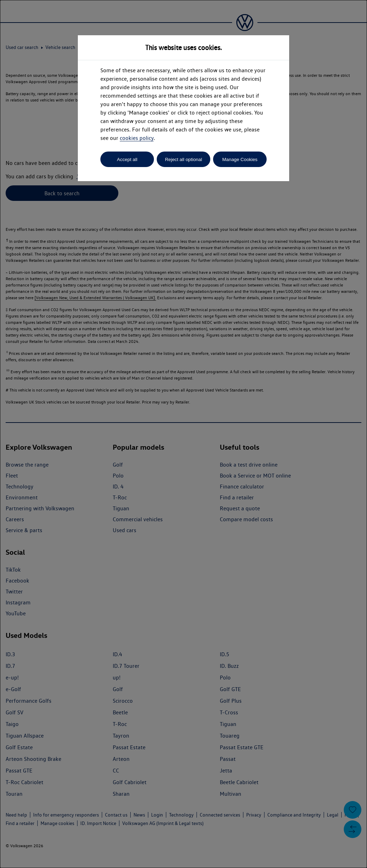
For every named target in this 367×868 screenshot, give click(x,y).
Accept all (127, 159)
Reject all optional (183, 159)
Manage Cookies (240, 159)
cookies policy (137, 138)
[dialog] (183, 434)
